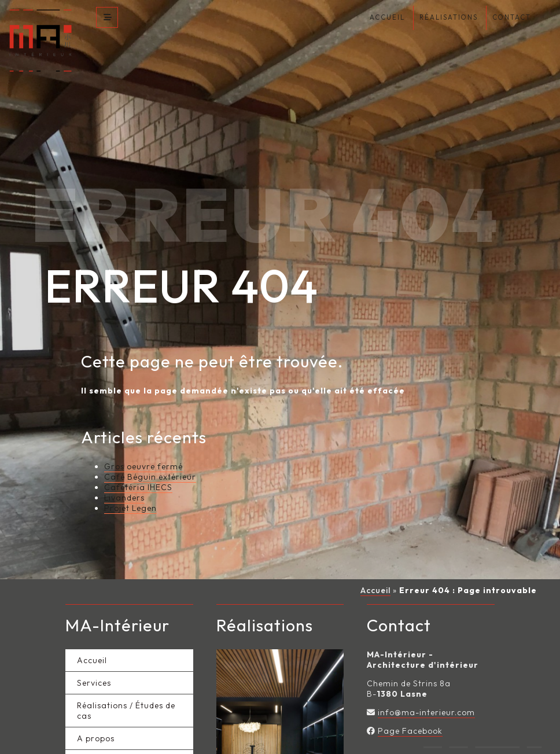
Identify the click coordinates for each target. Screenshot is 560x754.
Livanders (124, 477)
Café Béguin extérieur (150, 457)
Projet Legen (130, 488)
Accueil (375, 570)
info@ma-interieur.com (426, 692)
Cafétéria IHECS (138, 467)
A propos (96, 718)
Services (94, 663)
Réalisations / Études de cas (126, 690)
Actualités (98, 741)
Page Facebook (410, 711)
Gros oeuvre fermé (143, 446)
